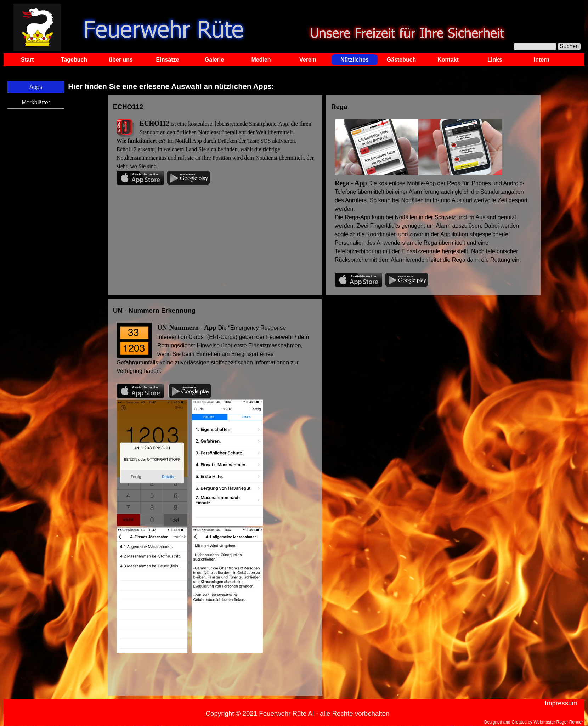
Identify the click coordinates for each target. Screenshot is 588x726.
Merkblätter (36, 103)
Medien (261, 60)
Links (495, 60)
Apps (36, 87)
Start (27, 60)
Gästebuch (402, 60)
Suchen (569, 46)
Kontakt (448, 60)
